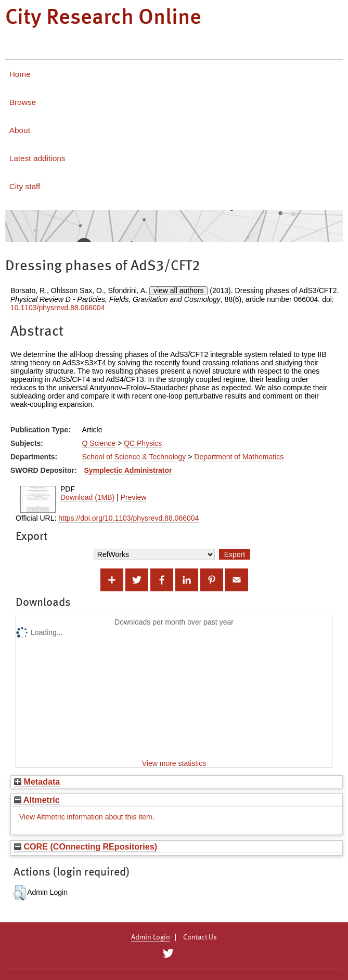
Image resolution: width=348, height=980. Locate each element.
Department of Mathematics (239, 457)
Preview (134, 497)
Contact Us (200, 937)
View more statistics (174, 763)
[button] (20, 893)
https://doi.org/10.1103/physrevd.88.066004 (128, 518)
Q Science (99, 443)
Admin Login (151, 937)
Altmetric (37, 800)
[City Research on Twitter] (168, 953)
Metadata (37, 782)
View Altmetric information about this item (86, 817)
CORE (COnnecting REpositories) (86, 846)
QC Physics (143, 443)
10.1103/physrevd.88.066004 (57, 308)
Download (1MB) (87, 497)
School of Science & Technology (134, 457)
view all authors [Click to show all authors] (179, 290)
